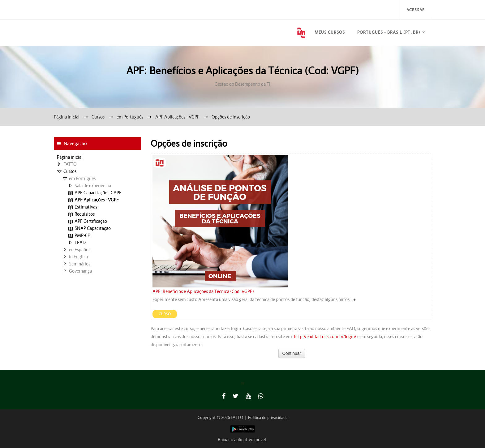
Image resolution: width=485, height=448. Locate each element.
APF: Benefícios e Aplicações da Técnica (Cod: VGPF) (203, 291)
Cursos (70, 171)
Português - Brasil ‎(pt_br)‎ (389, 32)
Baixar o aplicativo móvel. (242, 440)
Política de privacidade (268, 418)
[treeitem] (97, 157)
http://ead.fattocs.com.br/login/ (325, 337)
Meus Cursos (330, 32)
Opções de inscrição (231, 117)
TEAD (80, 243)
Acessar (416, 10)
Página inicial (70, 157)
